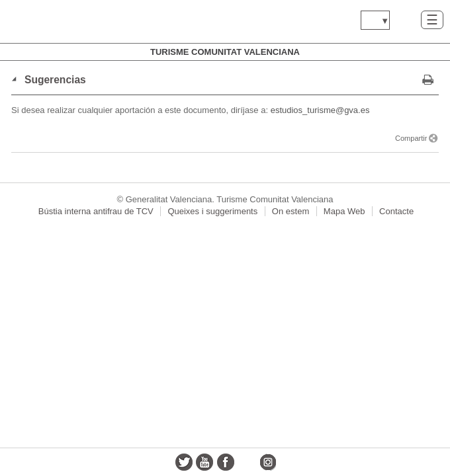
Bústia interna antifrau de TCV (96, 211)
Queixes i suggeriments (212, 211)
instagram (267, 462)
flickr (247, 462)
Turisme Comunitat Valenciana (225, 52)
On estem (291, 211)
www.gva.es (89, 21)
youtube (204, 462)
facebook (226, 462)
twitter (184, 462)
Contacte (396, 211)
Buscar (405, 20)
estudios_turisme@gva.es (320, 110)
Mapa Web (344, 211)
